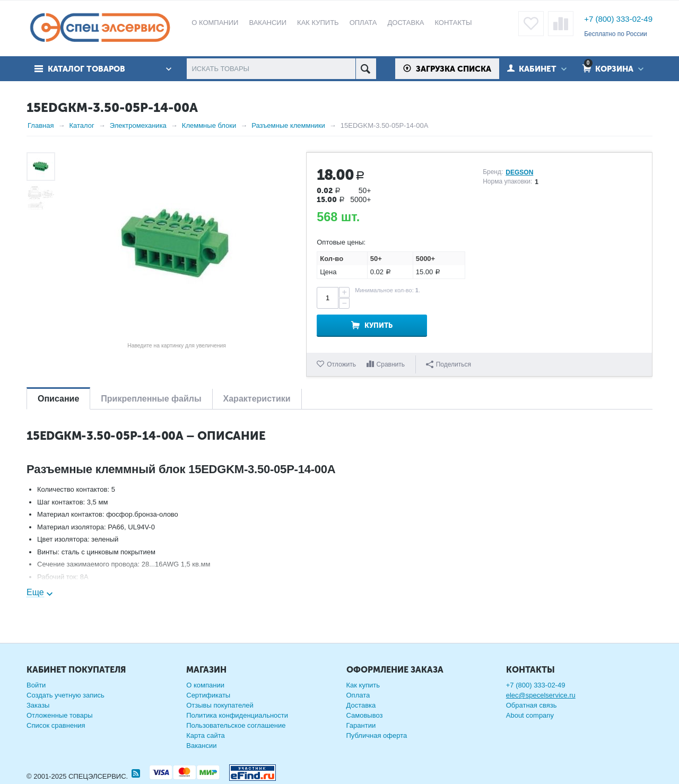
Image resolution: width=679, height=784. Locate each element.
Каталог (81, 125)
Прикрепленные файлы (151, 399)
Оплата (358, 695)
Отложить (341, 364)
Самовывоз (365, 715)
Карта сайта (205, 735)
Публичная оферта (377, 735)
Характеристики (257, 399)
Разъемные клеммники (288, 125)
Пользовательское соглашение (236, 725)
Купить (378, 325)
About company (530, 715)
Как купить (363, 685)
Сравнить (391, 364)
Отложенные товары (60, 715)
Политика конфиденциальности (237, 715)
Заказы (38, 705)
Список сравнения (56, 725)
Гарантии (361, 725)
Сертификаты (208, 695)
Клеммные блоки (209, 125)
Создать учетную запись (66, 695)
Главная (41, 125)
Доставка (361, 705)
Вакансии (201, 746)
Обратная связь (532, 705)
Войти (36, 685)
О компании (205, 685)
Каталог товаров (86, 69)
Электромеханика (138, 125)
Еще (35, 592)
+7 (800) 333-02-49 (618, 19)
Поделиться (449, 364)
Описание (58, 399)
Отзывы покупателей (220, 705)
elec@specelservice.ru (541, 695)
